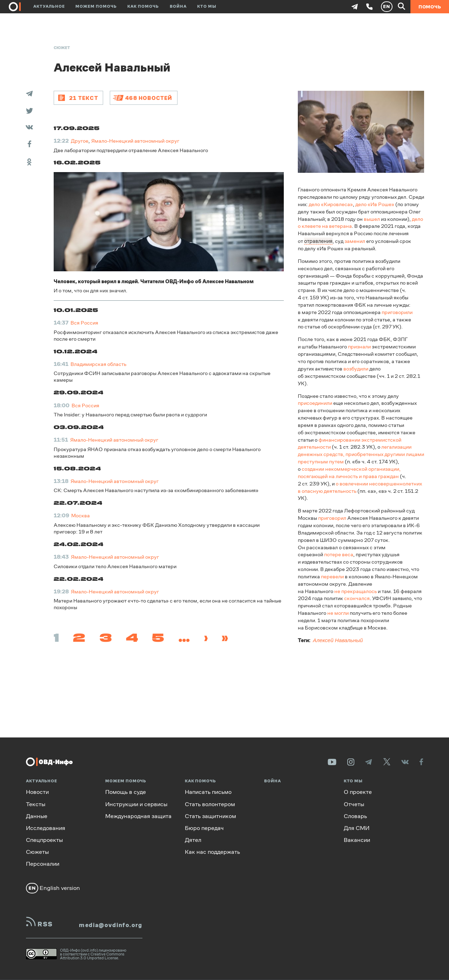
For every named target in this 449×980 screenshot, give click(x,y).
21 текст (84, 98)
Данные (37, 816)
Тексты (36, 804)
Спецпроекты (44, 840)
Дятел (193, 840)
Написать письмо (208, 792)
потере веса (339, 554)
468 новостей (149, 98)
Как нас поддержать (212, 852)
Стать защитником (210, 816)
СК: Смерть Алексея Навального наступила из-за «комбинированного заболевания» (156, 490)
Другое (80, 141)
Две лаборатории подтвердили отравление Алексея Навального (131, 150)
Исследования (46, 828)
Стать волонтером (210, 804)
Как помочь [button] (143, 6)
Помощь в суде (126, 792)
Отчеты (354, 804)
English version (53, 888)
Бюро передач (204, 828)
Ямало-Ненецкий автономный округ (135, 141)
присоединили (315, 403)
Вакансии (357, 840)
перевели (332, 576)
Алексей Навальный (338, 640)
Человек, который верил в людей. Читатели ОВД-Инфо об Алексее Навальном (154, 281)
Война (178, 6)
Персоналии (43, 864)
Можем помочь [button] (96, 6)
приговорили (397, 312)
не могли (338, 612)
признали (359, 346)
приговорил (332, 518)
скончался (357, 598)
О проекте (358, 792)
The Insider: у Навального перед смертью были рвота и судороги (130, 414)
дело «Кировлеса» (331, 204)
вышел (372, 219)
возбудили (356, 368)
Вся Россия (84, 323)
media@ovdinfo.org (110, 925)
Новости (37, 792)
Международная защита (138, 816)
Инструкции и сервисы (136, 804)
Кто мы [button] (207, 6)
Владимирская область (98, 364)
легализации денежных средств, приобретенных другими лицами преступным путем (361, 454)
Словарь (355, 816)
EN (387, 6)
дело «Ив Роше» (375, 204)
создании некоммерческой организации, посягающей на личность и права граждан (349, 472)
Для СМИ (357, 828)
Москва (81, 515)
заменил (355, 241)
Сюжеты (37, 852)
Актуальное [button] (49, 6)
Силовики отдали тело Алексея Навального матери (115, 566)
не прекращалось (356, 590)
